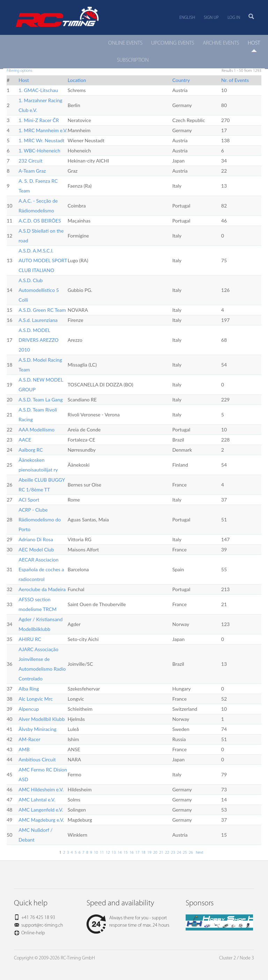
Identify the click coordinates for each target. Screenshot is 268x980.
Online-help (33, 933)
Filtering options (19, 71)
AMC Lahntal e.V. (37, 800)
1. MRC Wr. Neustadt (41, 140)
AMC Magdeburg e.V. (41, 820)
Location (77, 80)
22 (167, 853)
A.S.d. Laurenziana (38, 320)
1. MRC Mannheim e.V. (43, 130)
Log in (234, 18)
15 (126, 853)
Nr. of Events (235, 80)
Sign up (211, 18)
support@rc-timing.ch (42, 925)
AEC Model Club (36, 549)
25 (185, 853)
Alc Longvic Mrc (36, 699)
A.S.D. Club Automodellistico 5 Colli (39, 290)
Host (24, 80)
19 (149, 853)
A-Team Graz (32, 171)
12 (108, 853)
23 (173, 853)
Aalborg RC (31, 450)
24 (179, 853)
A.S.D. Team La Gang (40, 399)
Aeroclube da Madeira (42, 589)
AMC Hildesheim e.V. (41, 789)
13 (114, 853)
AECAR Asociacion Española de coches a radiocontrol (41, 569)
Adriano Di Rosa (36, 539)
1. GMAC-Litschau (38, 90)
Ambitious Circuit (37, 759)
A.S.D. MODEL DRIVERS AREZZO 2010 (39, 340)
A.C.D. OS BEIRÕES (40, 221)
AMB (24, 749)
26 (191, 853)
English (187, 18)
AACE (25, 440)
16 (132, 853)
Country (181, 80)
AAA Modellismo (36, 429)
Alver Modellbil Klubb (42, 719)
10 (96, 853)
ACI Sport (29, 500)
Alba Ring (29, 689)
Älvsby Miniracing (38, 729)
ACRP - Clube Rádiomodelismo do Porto (40, 519)
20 (155, 853)
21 (161, 853)
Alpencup (29, 709)
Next (199, 853)
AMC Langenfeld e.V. (41, 810)
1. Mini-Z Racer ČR (39, 120)
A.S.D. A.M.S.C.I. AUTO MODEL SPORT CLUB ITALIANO (43, 260)
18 (143, 853)
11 (102, 853)
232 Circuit (30, 161)
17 (137, 853)
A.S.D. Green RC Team (42, 310)
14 (120, 853)
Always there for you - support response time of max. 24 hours (128, 922)
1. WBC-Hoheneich (39, 150)
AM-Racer (29, 739)
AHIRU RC (30, 639)
